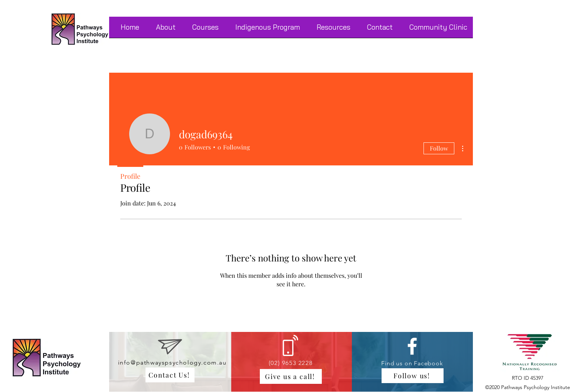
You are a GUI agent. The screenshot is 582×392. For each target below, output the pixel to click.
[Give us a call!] (291, 376)
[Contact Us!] (170, 375)
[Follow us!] (413, 376)
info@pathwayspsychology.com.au (172, 363)
